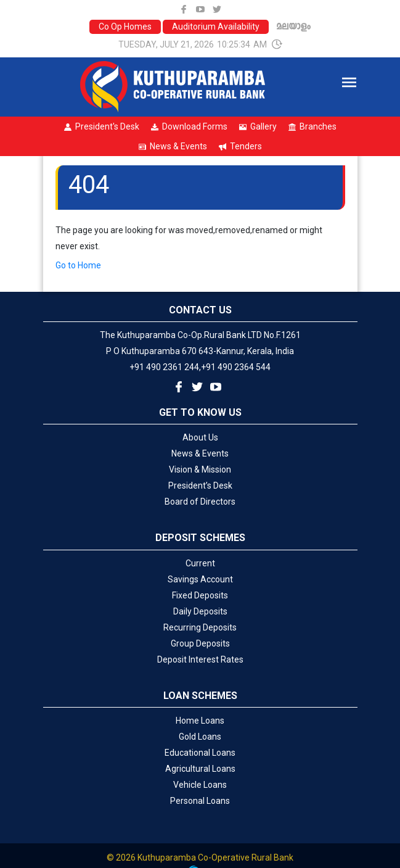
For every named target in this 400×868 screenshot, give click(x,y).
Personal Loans (200, 801)
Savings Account (200, 579)
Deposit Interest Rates (200, 659)
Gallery (258, 126)
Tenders (240, 146)
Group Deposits (200, 643)
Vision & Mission (200, 469)
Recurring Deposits (200, 627)
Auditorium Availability (216, 27)
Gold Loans (200, 737)
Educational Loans (200, 753)
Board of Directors (200, 502)
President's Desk (102, 126)
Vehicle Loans (200, 785)
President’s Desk (200, 486)
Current (200, 563)
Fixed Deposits (200, 595)
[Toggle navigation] (349, 82)
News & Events (173, 146)
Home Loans (200, 721)
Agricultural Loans (200, 769)
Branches (312, 126)
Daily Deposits (200, 611)
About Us (200, 437)
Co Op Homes (125, 27)
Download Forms (189, 126)
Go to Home (78, 265)
